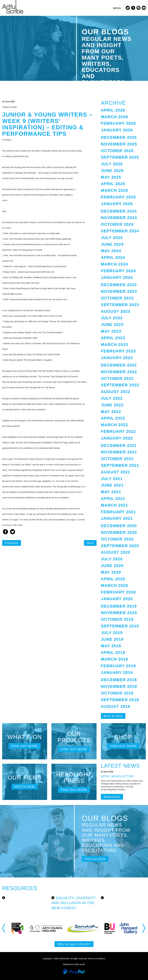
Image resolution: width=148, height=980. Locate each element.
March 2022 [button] (114, 425)
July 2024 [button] (112, 238)
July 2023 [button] (112, 318)
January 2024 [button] (117, 277)
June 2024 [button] (112, 244)
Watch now (25, 787)
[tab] (123, 110)
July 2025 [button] (112, 164)
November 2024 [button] (119, 218)
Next (90, 543)
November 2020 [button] (119, 532)
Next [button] (144, 928)
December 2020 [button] (119, 526)
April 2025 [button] (113, 184)
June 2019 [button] (112, 639)
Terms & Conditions (96, 959)
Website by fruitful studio (74, 964)
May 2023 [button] (111, 331)
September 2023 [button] (120, 305)
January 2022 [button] (117, 438)
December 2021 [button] (119, 446)
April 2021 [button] (113, 499)
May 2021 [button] (111, 492)
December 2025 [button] (119, 137)
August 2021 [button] (116, 472)
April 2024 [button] (113, 257)
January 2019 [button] (117, 673)
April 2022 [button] (113, 418)
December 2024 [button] (119, 211)
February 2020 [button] (118, 592)
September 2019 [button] (120, 626)
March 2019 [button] (114, 659)
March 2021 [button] (114, 505)
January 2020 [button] (117, 599)
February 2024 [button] (118, 271)
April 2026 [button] (113, 110)
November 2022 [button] (119, 372)
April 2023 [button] (113, 338)
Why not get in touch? (74, 944)
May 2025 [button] (111, 177)
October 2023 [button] (117, 298)
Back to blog (113, 716)
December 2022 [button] (119, 365)
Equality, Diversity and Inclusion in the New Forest (74, 903)
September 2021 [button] (120, 465)
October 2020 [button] (117, 539)
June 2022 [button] (112, 405)
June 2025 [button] (112, 171)
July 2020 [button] (112, 559)
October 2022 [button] (117, 378)
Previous (12, 543)
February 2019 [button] (118, 666)
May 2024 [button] (111, 251)
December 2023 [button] (119, 285)
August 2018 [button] (116, 706)
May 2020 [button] (111, 572)
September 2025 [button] (120, 157)
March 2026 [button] (114, 117)
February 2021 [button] (118, 512)
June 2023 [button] (112, 325)
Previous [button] (4, 928)
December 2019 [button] (119, 606)
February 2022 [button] (118, 431)
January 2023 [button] (117, 358)
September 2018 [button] (120, 700)
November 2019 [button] (119, 613)
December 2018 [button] (119, 680)
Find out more (25, 746)
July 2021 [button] (112, 479)
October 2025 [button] (117, 151)
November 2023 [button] (119, 291)
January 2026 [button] (117, 130)
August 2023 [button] (116, 311)
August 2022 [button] (116, 392)
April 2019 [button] (113, 653)
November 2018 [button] (119, 686)
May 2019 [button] (111, 646)
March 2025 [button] (114, 190)
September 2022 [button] (120, 385)
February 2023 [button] (118, 351)
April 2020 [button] (113, 579)
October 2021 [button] (117, 459)
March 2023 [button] (114, 345)
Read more (112, 797)
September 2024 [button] (120, 231)
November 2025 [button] (119, 144)
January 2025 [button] (117, 204)
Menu (117, 8)
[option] (24, 928)
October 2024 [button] (117, 224)
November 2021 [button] (119, 452)
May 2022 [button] (111, 412)
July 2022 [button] (112, 398)
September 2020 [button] (120, 546)
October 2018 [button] (117, 693)
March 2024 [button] (114, 264)
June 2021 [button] (112, 485)
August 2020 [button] (116, 552)
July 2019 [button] (112, 633)
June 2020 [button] (112, 566)
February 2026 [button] (118, 123)
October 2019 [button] (117, 619)
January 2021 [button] (117, 518)
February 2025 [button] (118, 197)
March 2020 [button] (114, 585)
